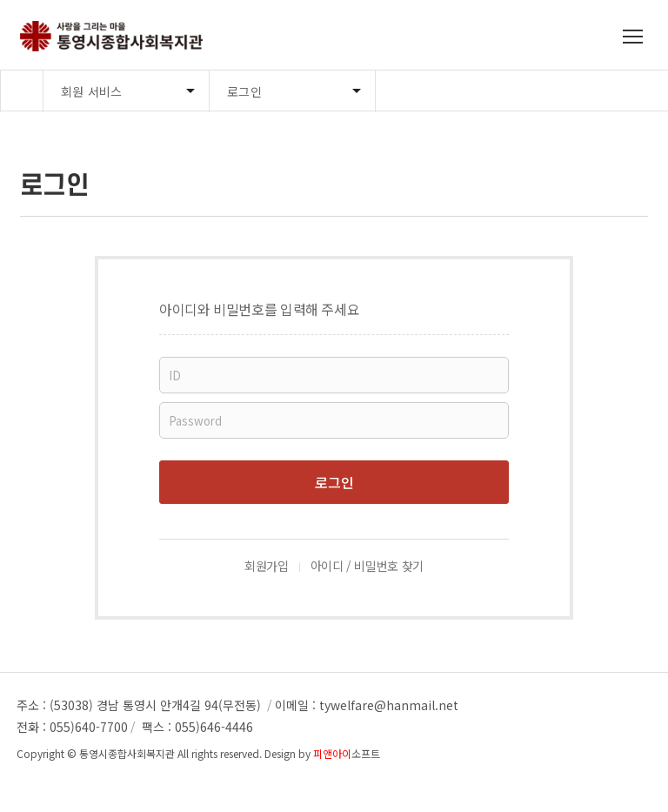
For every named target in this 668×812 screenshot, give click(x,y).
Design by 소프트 (322, 753)
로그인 (244, 91)
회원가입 (267, 566)
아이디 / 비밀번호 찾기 (367, 566)
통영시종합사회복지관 (127, 753)
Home (22, 91)
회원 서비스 (92, 91)
